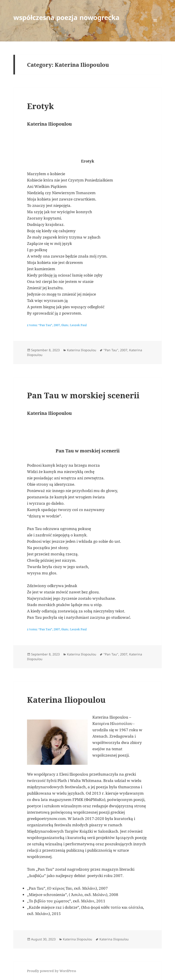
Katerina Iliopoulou (82, 350)
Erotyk (40, 106)
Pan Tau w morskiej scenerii (83, 395)
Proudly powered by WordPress (52, 971)
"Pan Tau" (111, 350)
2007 (124, 350)
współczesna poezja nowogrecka (67, 17)
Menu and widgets (155, 27)
